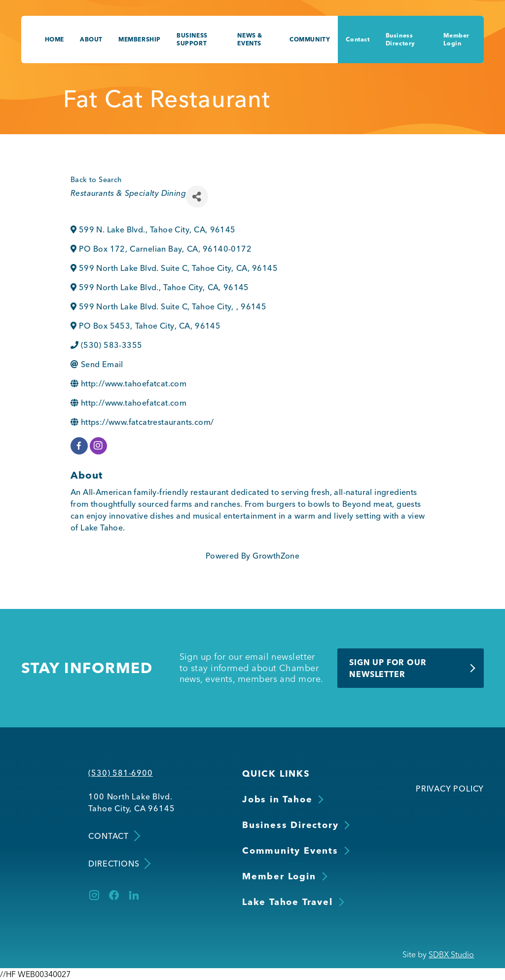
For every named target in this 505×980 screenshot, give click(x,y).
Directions (119, 864)
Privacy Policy (450, 789)
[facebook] (79, 446)
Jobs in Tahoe (277, 799)
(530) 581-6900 (120, 773)
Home (54, 39)
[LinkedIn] (134, 895)
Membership (140, 39)
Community (310, 39)
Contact (358, 39)
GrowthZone (276, 556)
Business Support (192, 39)
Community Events (290, 850)
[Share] (197, 197)
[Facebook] (114, 895)
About (91, 39)
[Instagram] (94, 895)
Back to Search (96, 180)
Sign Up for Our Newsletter (388, 668)
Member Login (456, 39)
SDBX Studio (451, 954)
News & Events (250, 39)
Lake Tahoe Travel (288, 902)
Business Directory (400, 39)
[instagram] (98, 446)
